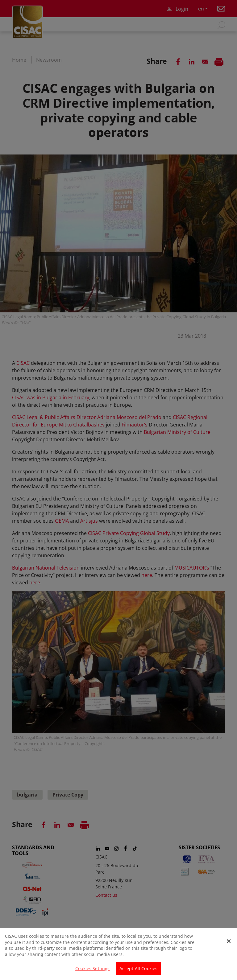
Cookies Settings (92, 972)
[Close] (229, 945)
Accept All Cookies (139, 972)
